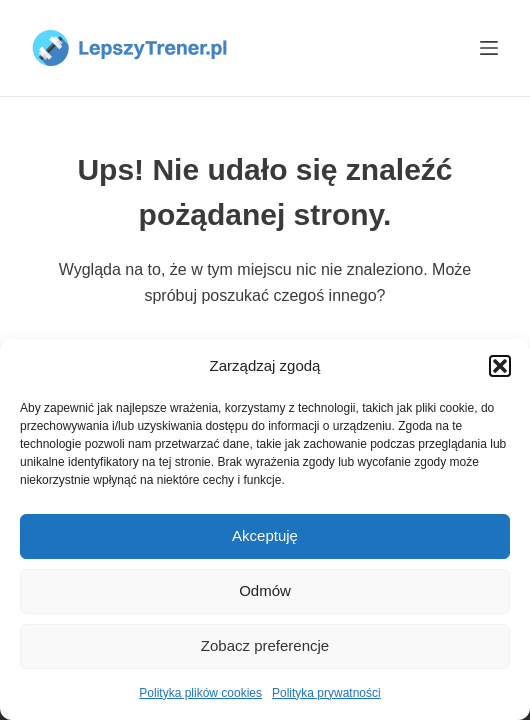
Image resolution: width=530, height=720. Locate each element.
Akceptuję (265, 535)
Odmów (265, 590)
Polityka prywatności (326, 693)
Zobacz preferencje (265, 645)
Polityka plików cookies (200, 693)
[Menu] (489, 48)
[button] (500, 366)
